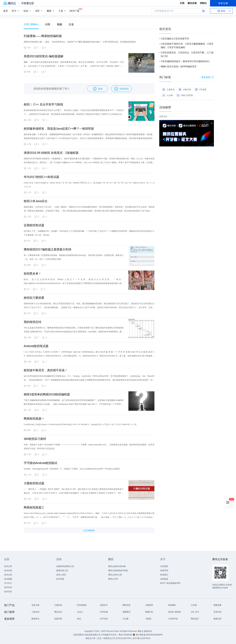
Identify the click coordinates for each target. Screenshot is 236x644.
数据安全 (35, 619)
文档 (182, 3)
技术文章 (8, 566)
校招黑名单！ (33, 274)
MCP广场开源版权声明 (170, 583)
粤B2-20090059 (126, 635)
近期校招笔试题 (34, 225)
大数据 (148, 619)
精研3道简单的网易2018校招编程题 (47, 394)
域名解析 (172, 605)
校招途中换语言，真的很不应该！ (46, 370)
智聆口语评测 (185, 95)
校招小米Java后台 (36, 201)
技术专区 (8, 592)
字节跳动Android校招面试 (40, 463)
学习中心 (8, 583)
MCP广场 (74, 11)
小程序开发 (173, 619)
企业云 (80, 612)
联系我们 (164, 575)
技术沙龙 (8, 575)
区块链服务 (82, 605)
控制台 (203, 3)
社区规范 (164, 566)
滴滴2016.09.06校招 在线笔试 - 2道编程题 (51, 153)
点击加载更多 (89, 530)
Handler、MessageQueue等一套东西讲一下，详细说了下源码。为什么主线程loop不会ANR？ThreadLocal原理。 (73, 469)
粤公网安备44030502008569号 (149, 635)
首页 (6, 11)
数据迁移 (217, 619)
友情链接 (164, 579)
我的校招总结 (33, 322)
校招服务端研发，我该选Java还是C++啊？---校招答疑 (59, 129)
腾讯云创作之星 (115, 575)
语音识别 (217, 612)
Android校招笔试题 (36, 346)
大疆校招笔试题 (34, 483)
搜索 (203, 11)
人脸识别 (35, 612)
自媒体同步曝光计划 (65, 566)
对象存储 (185, 90)
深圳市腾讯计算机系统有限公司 (87, 635)
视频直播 (217, 605)
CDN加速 (104, 612)
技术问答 (8, 571)
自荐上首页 (61, 575)
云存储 (194, 605)
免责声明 (164, 571)
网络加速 (126, 605)
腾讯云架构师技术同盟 (118, 571)
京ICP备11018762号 (141, 638)
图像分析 (149, 612)
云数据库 (149, 605)
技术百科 (8, 587)
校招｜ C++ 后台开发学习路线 (43, 104)
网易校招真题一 (34, 419)
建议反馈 (192, 3)
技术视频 (8, 579)
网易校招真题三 (34, 507)
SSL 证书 (195, 612)
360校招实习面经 (35, 439)
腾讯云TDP (113, 579)
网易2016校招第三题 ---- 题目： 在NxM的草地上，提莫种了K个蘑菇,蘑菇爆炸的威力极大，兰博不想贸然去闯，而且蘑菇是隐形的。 (81, 42)
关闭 (212, 123)
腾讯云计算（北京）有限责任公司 (100, 638)
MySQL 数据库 (174, 612)
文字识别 (104, 619)
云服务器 (169, 90)
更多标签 (208, 77)
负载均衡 (58, 619)
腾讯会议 (58, 612)
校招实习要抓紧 (34, 298)
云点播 (168, 95)
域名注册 (35, 605)
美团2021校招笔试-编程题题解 (44, 56)
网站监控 (195, 619)
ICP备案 (201, 90)
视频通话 (126, 612)
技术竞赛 (60, 579)
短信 (79, 619)
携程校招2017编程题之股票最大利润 (47, 249)
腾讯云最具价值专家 (117, 566)
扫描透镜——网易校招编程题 (43, 36)
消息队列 (104, 605)
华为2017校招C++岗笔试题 (41, 177)
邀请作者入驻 (62, 571)
